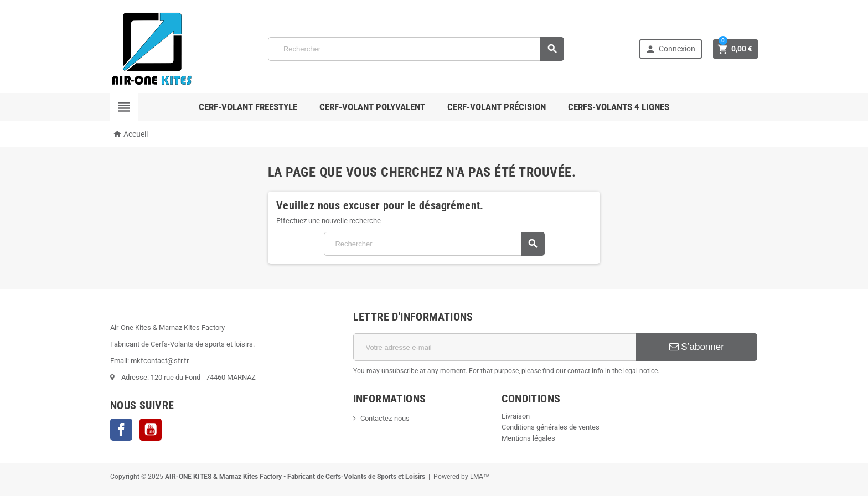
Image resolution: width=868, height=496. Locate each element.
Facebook (121, 430)
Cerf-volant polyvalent (372, 107)
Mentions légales (528, 438)
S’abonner (697, 347)
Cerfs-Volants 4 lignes (619, 107)
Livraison (516, 416)
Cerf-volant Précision (497, 107)
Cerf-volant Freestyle (248, 107)
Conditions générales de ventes (551, 427)
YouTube (151, 430)
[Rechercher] (416, 49)
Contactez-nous (385, 418)
